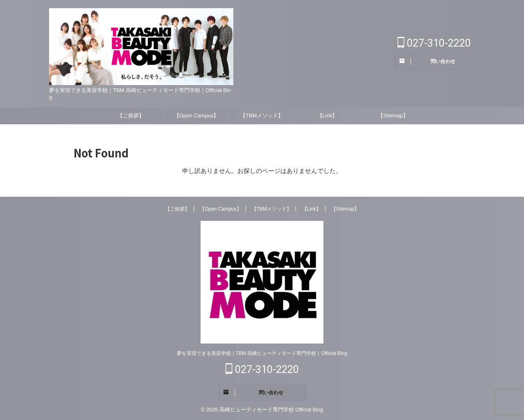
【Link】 (327, 116)
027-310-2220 (434, 43)
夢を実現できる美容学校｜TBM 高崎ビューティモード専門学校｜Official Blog (262, 353)
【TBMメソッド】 (262, 116)
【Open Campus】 (196, 116)
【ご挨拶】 (131, 116)
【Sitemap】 (393, 116)
